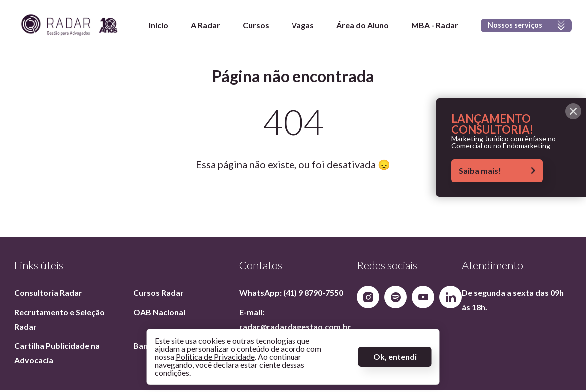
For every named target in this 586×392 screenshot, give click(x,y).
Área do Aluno (350, 27)
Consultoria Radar (48, 293)
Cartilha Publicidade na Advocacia (58, 353)
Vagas (290, 27)
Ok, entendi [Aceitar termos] (395, 356)
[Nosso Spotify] (396, 297)
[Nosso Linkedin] (450, 297)
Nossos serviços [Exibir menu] (520, 32)
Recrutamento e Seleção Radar (60, 319)
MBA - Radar (422, 27)
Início (146, 27)
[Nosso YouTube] (423, 297)
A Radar (193, 27)
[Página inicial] (69, 28)
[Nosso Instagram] (368, 297)
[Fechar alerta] (573, 111)
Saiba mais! (497, 170)
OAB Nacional (159, 312)
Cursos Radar (158, 293)
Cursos (243, 27)
